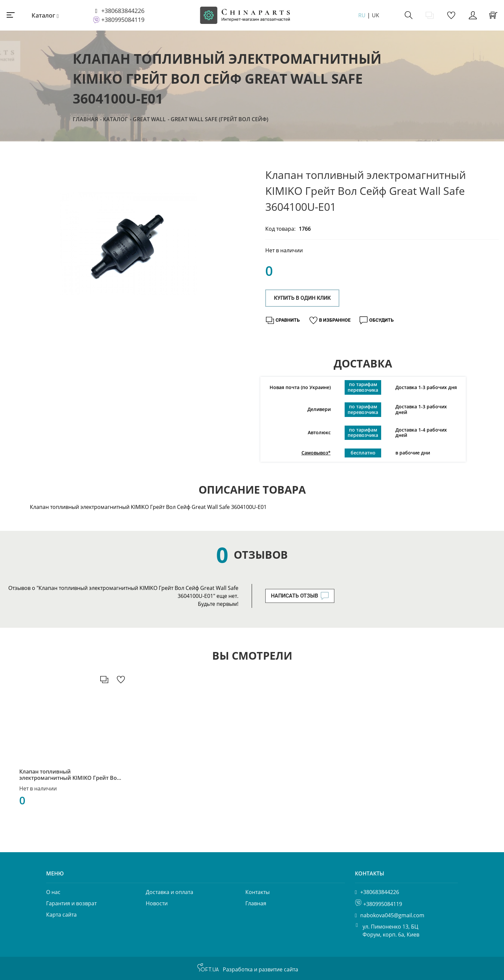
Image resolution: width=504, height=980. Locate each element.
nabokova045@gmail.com (392, 915)
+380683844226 (123, 11)
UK (376, 15)
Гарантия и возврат (71, 903)
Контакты (257, 892)
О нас (53, 892)
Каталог (43, 15)
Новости (157, 903)
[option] (129, 243)
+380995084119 (123, 20)
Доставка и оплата (169, 892)
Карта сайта (61, 915)
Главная (85, 119)
